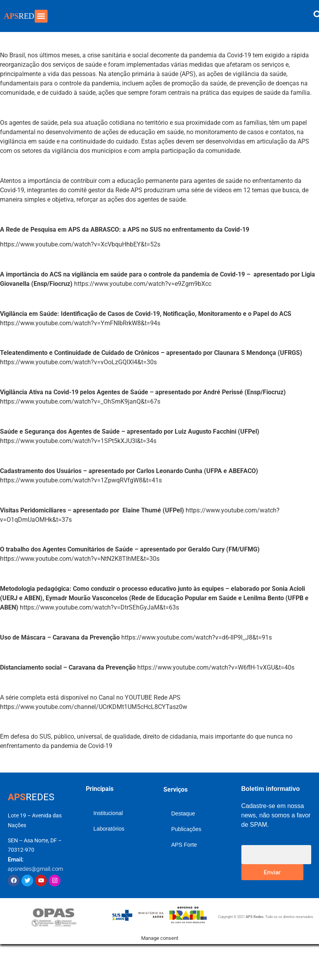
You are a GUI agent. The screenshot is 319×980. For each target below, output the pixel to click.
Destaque (183, 813)
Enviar (272, 872)
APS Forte (184, 845)
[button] (41, 16)
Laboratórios (109, 829)
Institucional (108, 813)
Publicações (186, 829)
